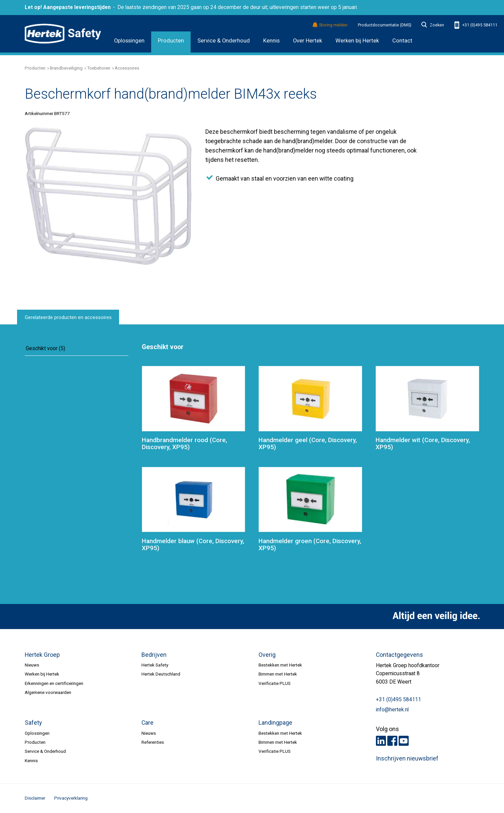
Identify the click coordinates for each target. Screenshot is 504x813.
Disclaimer (35, 798)
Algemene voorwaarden (48, 692)
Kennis (271, 41)
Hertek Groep (42, 655)
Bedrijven (154, 655)
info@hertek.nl (392, 710)
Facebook (392, 741)
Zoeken (433, 25)
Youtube (404, 741)
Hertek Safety (155, 665)
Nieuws (32, 665)
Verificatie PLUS (275, 683)
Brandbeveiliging (66, 68)
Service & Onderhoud (224, 41)
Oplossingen (129, 41)
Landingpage (275, 723)
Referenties (153, 742)
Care (147, 723)
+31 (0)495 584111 (476, 25)
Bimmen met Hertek (278, 674)
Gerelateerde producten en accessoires (68, 317)
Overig (267, 655)
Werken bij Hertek (42, 674)
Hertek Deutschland (161, 674)
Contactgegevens (399, 655)
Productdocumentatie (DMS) (385, 25)
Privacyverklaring (71, 798)
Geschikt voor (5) (45, 348)
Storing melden (330, 25)
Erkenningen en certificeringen (54, 683)
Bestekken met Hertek (280, 665)
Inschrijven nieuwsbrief (407, 758)
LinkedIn (381, 741)
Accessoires (127, 68)
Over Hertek (308, 41)
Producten (171, 41)
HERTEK (63, 34)
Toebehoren (99, 68)
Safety (33, 723)
